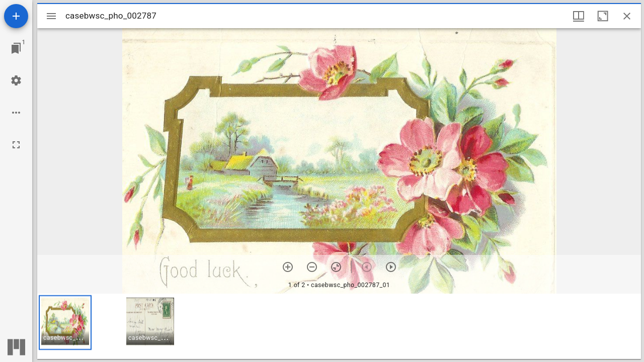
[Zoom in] (288, 267)
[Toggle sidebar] (51, 16)
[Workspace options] (16, 113)
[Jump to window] (16, 48)
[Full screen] (16, 145)
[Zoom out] (312, 267)
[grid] (339, 326)
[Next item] (391, 267)
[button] (65, 323)
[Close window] (627, 16)
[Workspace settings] (16, 80)
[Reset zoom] (336, 267)
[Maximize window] (603, 16)
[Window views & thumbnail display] (579, 16)
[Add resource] (16, 16)
